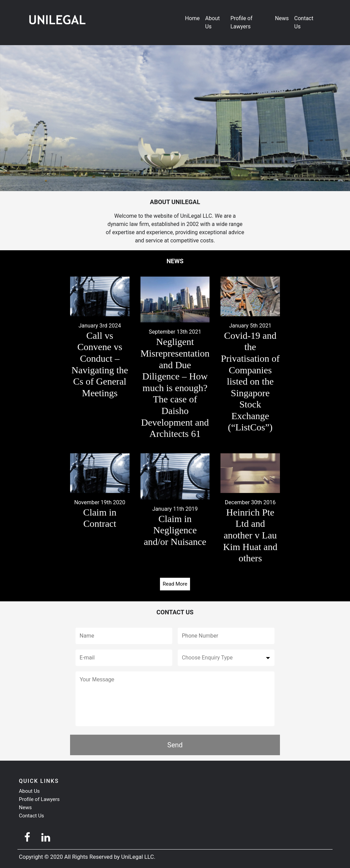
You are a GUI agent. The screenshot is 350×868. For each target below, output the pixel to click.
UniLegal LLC (138, 857)
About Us (212, 22)
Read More (175, 584)
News (282, 18)
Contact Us (304, 22)
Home (192, 18)
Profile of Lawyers (241, 22)
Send (175, 745)
